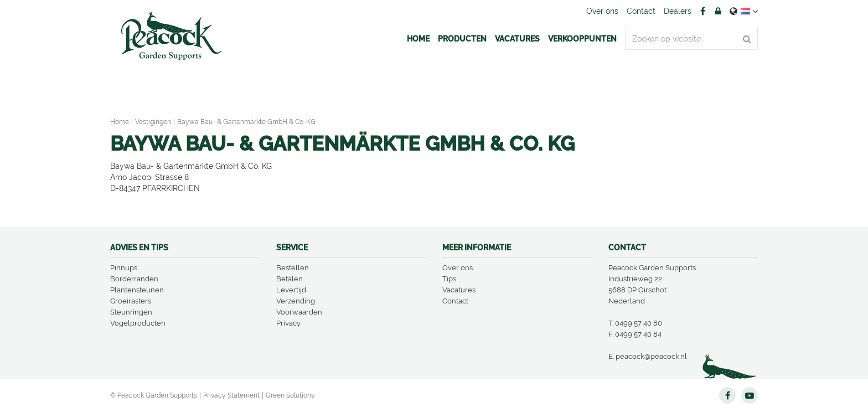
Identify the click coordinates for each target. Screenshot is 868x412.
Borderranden (134, 279)
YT (750, 395)
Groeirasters (131, 301)
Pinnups (124, 268)
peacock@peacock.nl (651, 356)
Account (718, 11)
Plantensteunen (137, 290)
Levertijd (291, 290)
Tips (449, 279)
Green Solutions (290, 395)
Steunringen (131, 312)
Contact (455, 301)
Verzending (296, 301)
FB (702, 11)
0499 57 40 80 (639, 323)
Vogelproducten (138, 323)
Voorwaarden (299, 312)
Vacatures (459, 290)
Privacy (288, 323)
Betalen (290, 279)
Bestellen (293, 268)
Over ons (458, 268)
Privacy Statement (231, 395)
